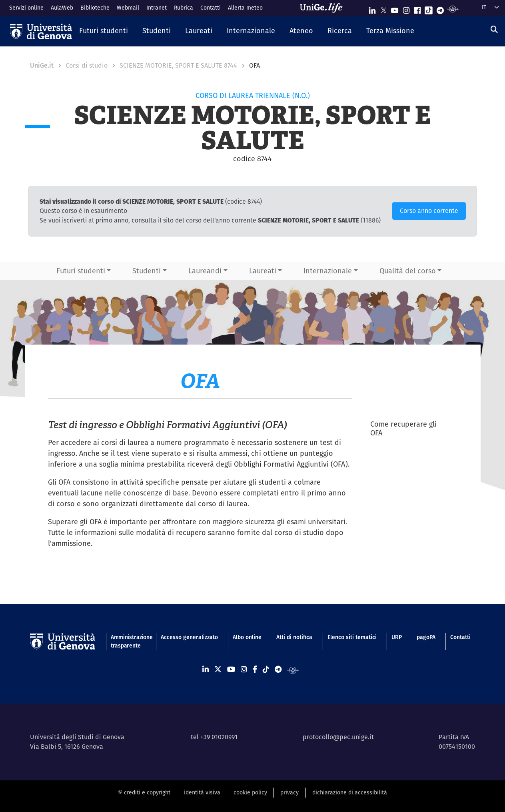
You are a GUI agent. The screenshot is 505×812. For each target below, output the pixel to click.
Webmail (128, 8)
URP (397, 637)
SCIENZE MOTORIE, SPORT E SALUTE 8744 (178, 65)
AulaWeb (62, 8)
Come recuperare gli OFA (403, 429)
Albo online (247, 637)
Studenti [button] (147, 271)
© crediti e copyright (144, 792)
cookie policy (250, 792)
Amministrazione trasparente (128, 641)
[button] (104, 31)
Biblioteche (95, 8)
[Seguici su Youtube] (395, 9)
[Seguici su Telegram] (440, 9)
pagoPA (426, 637)
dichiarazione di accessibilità (350, 792)
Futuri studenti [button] (81, 271)
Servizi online (26, 8)
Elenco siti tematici (352, 637)
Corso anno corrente (429, 211)
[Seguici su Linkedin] (372, 9)
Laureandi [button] (205, 271)
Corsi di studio (87, 65)
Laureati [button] (263, 271)
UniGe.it (42, 65)
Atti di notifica (294, 637)
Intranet (157, 8)
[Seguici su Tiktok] (429, 9)
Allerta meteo (245, 8)
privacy (289, 792)
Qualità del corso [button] (408, 271)
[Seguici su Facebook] (417, 9)
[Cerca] (494, 29)
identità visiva (202, 792)
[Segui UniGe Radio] (453, 9)
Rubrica (184, 8)
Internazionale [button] (328, 271)
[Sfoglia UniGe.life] (324, 8)
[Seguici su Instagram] (406, 9)
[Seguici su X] (383, 9)
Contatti (211, 8)
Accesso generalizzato (189, 637)
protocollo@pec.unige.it (338, 737)
